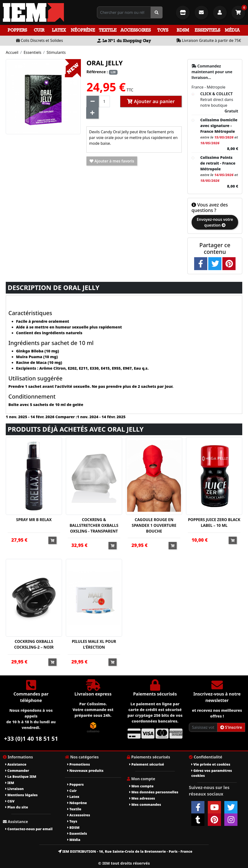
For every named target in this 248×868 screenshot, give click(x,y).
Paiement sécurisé (147, 764)
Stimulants (56, 52)
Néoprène (83, 30)
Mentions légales (21, 795)
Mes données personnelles (154, 792)
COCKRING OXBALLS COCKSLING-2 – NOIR (34, 644)
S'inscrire (231, 727)
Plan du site (17, 807)
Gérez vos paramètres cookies (212, 773)
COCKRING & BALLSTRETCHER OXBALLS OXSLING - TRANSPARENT (94, 525)
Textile (108, 30)
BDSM (183, 30)
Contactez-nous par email (29, 829)
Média (232, 30)
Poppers (17, 30)
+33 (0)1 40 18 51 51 (31, 738)
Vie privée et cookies (211, 764)
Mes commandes (145, 804)
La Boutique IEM (21, 776)
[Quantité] (104, 101)
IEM (10, 783)
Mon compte (141, 786)
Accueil (12, 52)
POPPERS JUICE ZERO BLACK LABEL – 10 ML (214, 523)
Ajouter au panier (151, 101)
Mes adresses (142, 798)
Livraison (14, 789)
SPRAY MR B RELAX (34, 520)
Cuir (39, 30)
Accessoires (136, 30)
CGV (10, 801)
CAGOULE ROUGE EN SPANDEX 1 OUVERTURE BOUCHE (154, 525)
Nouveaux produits (85, 771)
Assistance (16, 764)
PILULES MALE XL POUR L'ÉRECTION (94, 644)
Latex (59, 30)
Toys (163, 30)
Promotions (79, 764)
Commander (17, 771)
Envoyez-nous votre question (215, 222)
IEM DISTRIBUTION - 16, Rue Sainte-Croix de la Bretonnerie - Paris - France (125, 851)
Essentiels (207, 30)
